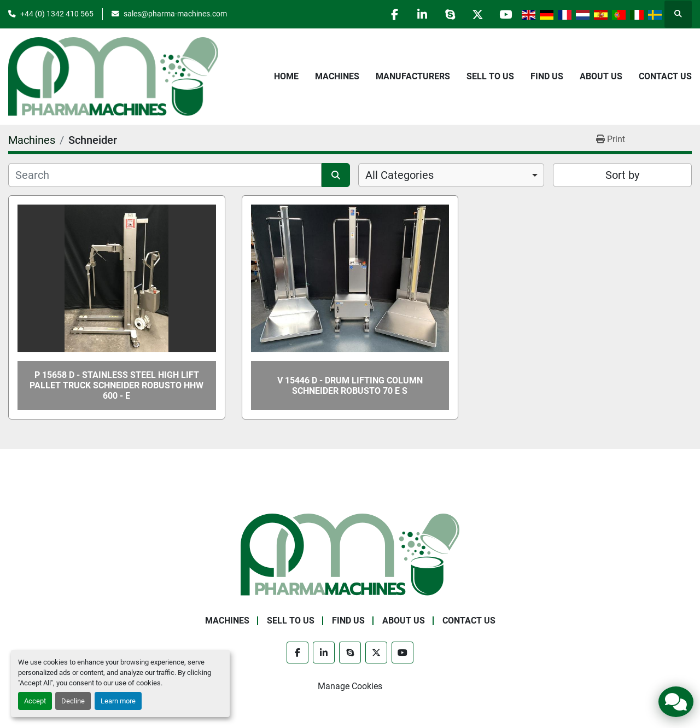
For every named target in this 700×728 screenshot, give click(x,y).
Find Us (547, 76)
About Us (601, 76)
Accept (35, 701)
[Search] (165, 175)
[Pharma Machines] (350, 554)
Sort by (622, 175)
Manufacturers (413, 76)
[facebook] (394, 14)
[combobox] (451, 175)
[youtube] (505, 14)
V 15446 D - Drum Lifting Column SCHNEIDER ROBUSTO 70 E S (350, 386)
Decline (73, 701)
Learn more (118, 701)
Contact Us (665, 76)
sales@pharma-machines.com (175, 14)
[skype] (450, 14)
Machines (337, 76)
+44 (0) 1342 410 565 (57, 14)
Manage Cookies (350, 686)
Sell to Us (490, 76)
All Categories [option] (399, 175)
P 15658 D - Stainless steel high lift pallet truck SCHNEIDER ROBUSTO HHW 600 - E (116, 385)
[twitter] (477, 14)
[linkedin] (422, 14)
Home (286, 76)
